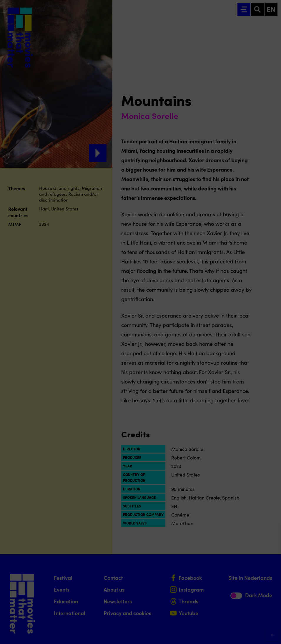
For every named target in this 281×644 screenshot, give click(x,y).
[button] (225, 576)
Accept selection (231, 633)
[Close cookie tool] (272, 534)
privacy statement (207, 557)
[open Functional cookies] (272, 577)
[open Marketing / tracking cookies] (272, 595)
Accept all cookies (231, 616)
